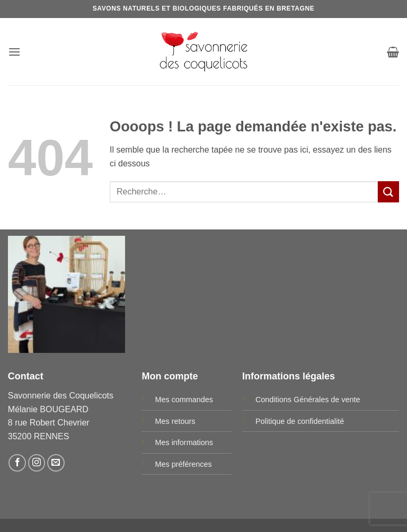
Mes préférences (183, 464)
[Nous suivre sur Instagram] (37, 463)
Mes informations (184, 442)
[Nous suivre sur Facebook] (17, 463)
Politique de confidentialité (300, 421)
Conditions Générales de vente (308, 400)
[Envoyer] (388, 192)
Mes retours (175, 421)
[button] (14, 52)
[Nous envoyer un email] (56, 463)
